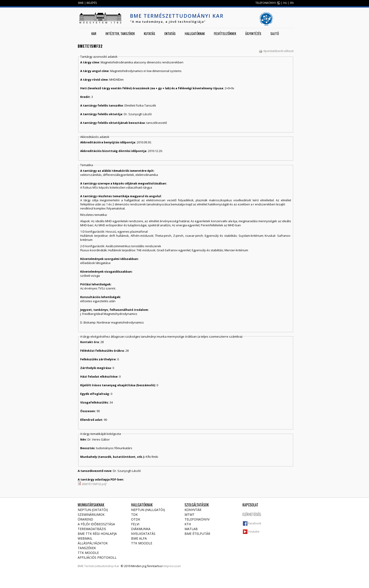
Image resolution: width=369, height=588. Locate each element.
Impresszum (172, 566)
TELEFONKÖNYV (266, 3)
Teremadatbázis (92, 529)
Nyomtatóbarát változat (276, 51)
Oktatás (170, 33)
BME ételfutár (197, 534)
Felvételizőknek (225, 33)
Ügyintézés (253, 33)
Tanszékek (87, 548)
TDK (134, 514)
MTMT (189, 514)
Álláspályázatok (93, 543)
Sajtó (275, 33)
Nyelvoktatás (143, 534)
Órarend (85, 519)
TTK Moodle (88, 553)
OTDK (136, 519)
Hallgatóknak (195, 33)
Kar (94, 33)
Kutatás (150, 33)
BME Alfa (139, 538)
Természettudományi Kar (102, 566)
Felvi (135, 524)
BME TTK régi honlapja (97, 534)
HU (285, 3)
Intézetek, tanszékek (120, 33)
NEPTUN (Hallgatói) (148, 510)
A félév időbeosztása (96, 524)
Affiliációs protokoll (97, 557)
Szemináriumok (91, 514)
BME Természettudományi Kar (177, 16)
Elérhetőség (252, 514)
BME (81, 3)
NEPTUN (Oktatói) (93, 510)
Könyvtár (193, 510)
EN (292, 3)
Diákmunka (141, 529)
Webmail (85, 538)
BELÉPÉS (92, 3)
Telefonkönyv (197, 519)
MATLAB (191, 529)
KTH (188, 524)
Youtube (254, 531)
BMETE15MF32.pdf (94, 484)
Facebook (255, 523)
